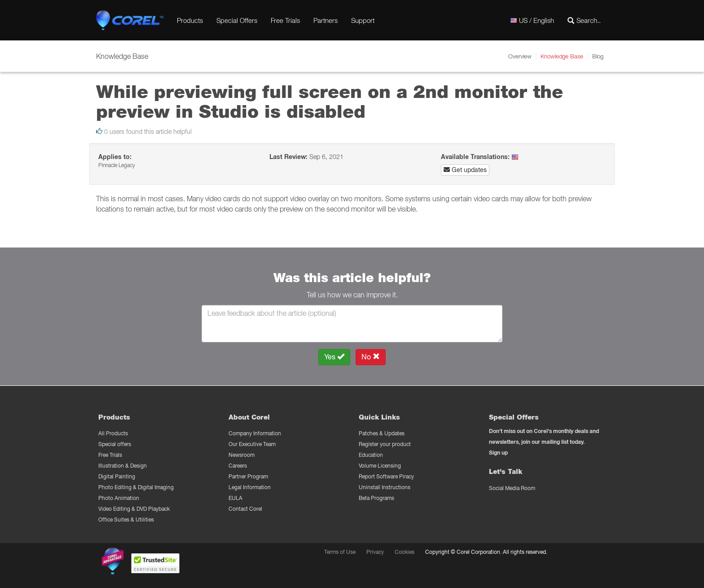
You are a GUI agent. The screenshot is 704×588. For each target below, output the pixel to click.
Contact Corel (245, 509)
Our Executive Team (252, 444)
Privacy (375, 552)
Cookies (405, 552)
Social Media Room (512, 488)
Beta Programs (376, 498)
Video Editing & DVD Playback (134, 509)
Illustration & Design (123, 466)
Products (190, 20)
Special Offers (237, 20)
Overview (520, 56)
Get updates (465, 170)
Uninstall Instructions (385, 487)
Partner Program (248, 476)
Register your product (385, 444)
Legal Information (250, 487)
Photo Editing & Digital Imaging (136, 487)
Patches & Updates (382, 433)
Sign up (498, 453)
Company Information (255, 433)
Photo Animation (119, 498)
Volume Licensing (380, 466)
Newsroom (242, 455)
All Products (113, 433)
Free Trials (285, 20)
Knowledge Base (562, 56)
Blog (598, 56)
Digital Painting (117, 476)
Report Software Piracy (386, 476)
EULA (235, 498)
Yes (334, 357)
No (371, 357)
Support (363, 20)
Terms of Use (340, 552)
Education (371, 455)
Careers (238, 466)
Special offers (115, 444)
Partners (326, 20)
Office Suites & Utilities (126, 519)
